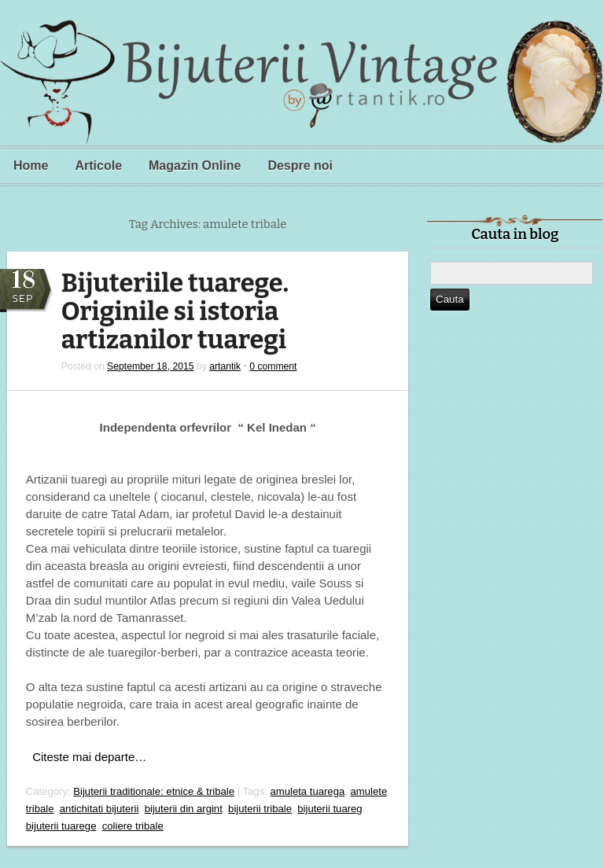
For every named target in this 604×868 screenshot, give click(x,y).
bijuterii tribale (260, 809)
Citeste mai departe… (89, 757)
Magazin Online (195, 166)
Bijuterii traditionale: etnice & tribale (154, 791)
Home (31, 166)
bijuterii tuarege (61, 826)
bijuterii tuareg (330, 809)
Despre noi (300, 166)
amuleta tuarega (308, 791)
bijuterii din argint (184, 809)
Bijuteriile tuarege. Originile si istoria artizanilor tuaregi (175, 312)
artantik (225, 366)
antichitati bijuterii (99, 809)
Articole (98, 166)
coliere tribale (133, 826)
